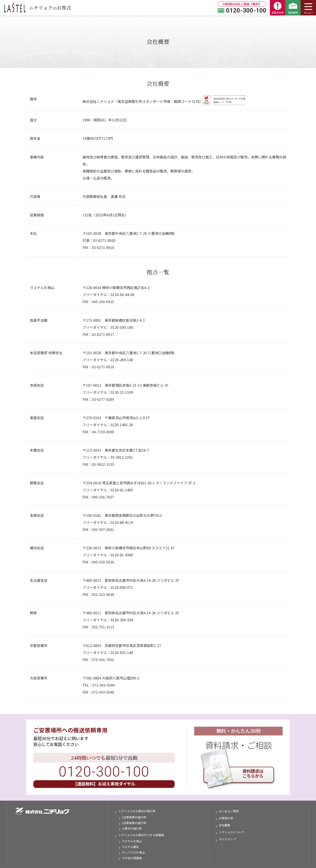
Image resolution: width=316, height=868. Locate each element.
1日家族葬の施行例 (134, 817)
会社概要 (224, 825)
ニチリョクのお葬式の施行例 (137, 811)
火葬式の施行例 (132, 828)
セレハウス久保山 (133, 852)
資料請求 (293, 9)
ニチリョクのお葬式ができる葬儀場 (141, 835)
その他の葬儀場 (132, 858)
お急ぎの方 (278, 8)
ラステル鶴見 (130, 847)
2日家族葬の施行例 (134, 823)
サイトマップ (227, 839)
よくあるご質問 (229, 811)
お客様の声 (226, 818)
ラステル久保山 (132, 841)
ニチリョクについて (232, 832)
